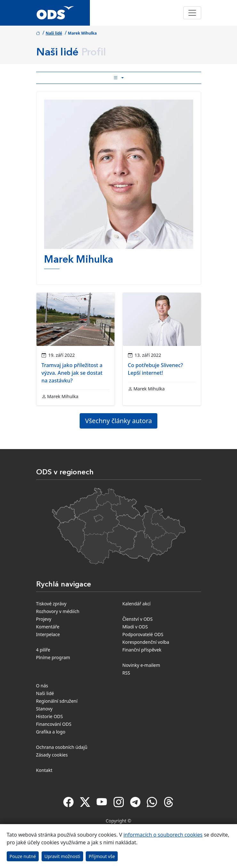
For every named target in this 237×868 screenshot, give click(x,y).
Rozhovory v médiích (58, 611)
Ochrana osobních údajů (62, 747)
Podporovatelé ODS (143, 634)
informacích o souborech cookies (163, 835)
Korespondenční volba (146, 642)
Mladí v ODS (135, 627)
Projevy (44, 619)
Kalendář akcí (137, 604)
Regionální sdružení (57, 701)
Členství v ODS (138, 619)
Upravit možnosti (62, 856)
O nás (42, 686)
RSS (126, 673)
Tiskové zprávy (51, 604)
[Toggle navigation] (192, 13)
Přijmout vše (102, 856)
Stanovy (44, 709)
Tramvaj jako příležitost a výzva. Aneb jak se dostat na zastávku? (72, 373)
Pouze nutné (23, 856)
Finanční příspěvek (142, 650)
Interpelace (48, 634)
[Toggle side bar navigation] (119, 78)
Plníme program (53, 657)
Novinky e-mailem (141, 665)
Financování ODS (54, 724)
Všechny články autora (119, 421)
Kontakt (44, 770)
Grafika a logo (51, 732)
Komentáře (48, 627)
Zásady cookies (52, 755)
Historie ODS (50, 716)
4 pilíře (43, 650)
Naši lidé (54, 33)
